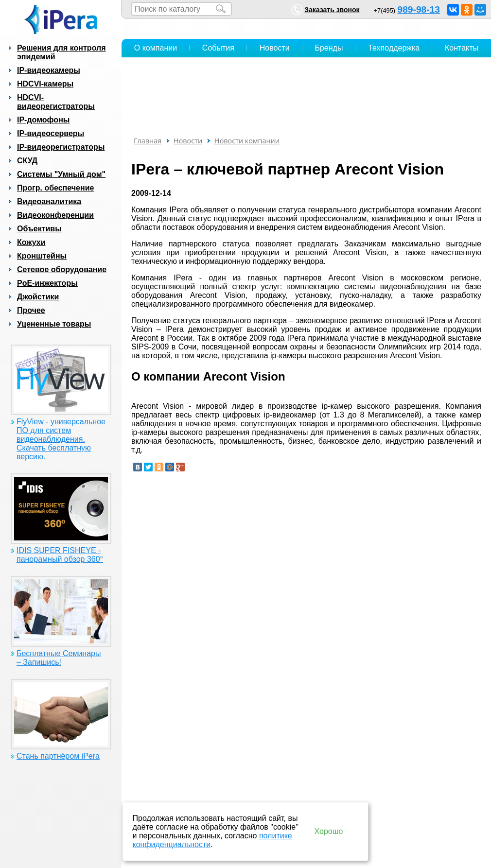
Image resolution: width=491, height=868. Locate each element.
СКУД (27, 161)
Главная (148, 141)
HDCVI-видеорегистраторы (56, 102)
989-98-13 (419, 9)
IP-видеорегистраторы (61, 147)
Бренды (329, 48)
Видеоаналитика (49, 201)
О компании (156, 48)
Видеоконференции (55, 215)
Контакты (462, 48)
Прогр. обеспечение (55, 188)
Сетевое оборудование (62, 269)
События (218, 48)
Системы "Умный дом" (61, 174)
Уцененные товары (54, 324)
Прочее (31, 310)
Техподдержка (394, 48)
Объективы (39, 229)
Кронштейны (42, 256)
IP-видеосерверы (51, 133)
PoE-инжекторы (47, 283)
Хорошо (329, 831)
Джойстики (38, 297)
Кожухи (31, 242)
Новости (275, 48)
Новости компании (247, 141)
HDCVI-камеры (45, 84)
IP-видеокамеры (49, 70)
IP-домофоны (43, 120)
